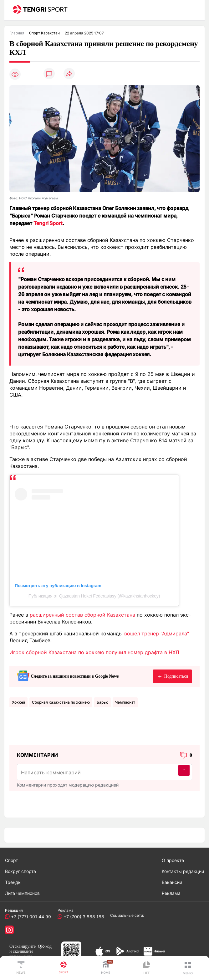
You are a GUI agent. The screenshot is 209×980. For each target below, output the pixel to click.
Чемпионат (125, 702)
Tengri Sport (48, 223)
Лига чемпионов (22, 893)
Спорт (11, 860)
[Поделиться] (69, 74)
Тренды (13, 882)
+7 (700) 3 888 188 (83, 917)
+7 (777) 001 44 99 (30, 917)
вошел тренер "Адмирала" (157, 634)
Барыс (102, 702)
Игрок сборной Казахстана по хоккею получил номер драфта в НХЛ (94, 652)
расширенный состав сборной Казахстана (82, 615)
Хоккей (18, 702)
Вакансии (172, 882)
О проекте (173, 860)
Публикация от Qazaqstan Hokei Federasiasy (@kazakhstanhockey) (94, 596)
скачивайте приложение (21, 954)
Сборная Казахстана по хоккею (61, 702)
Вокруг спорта (20, 871)
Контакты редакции (183, 871)
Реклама (171, 893)
